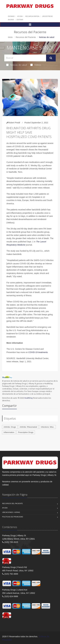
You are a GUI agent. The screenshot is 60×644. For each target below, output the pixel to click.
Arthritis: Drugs (10, 427)
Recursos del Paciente (26, 37)
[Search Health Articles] (25, 58)
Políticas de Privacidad (13, 517)
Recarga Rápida (32, 16)
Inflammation (9, 432)
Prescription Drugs (26, 432)
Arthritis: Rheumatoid (28, 427)
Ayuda (20, 16)
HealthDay (28, 398)
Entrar (20, 20)
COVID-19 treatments (38, 352)
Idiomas (11, 16)
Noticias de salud (17, 65)
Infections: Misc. (47, 427)
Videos (36, 65)
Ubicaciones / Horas (11, 512)
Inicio (10, 37)
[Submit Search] (51, 58)
